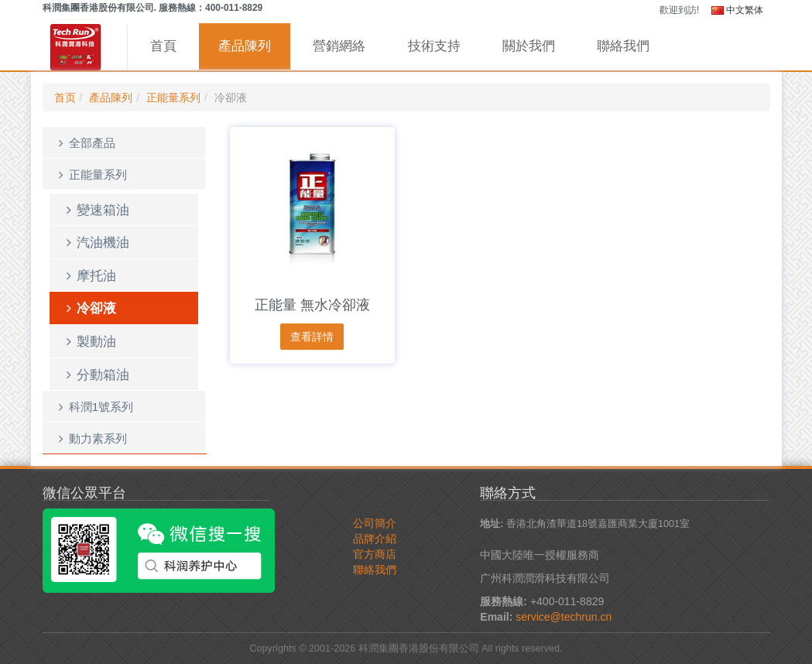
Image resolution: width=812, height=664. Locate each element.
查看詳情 (312, 337)
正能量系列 (173, 98)
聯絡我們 (623, 46)
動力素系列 (91, 438)
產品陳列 (245, 46)
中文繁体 (737, 10)
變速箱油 (96, 210)
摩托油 (89, 276)
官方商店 (375, 554)
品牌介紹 (375, 539)
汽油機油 (96, 242)
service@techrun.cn (564, 617)
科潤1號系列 (94, 407)
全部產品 (85, 143)
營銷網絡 (339, 46)
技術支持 (434, 46)
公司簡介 (375, 523)
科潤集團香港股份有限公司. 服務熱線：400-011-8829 (153, 8)
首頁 (163, 46)
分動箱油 (96, 375)
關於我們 (529, 46)
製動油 (89, 341)
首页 (65, 98)
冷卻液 (89, 308)
